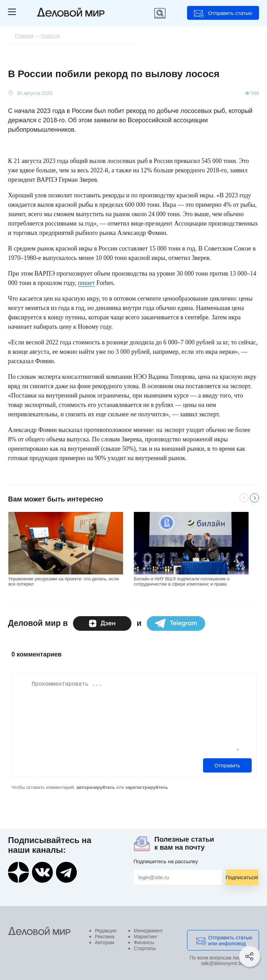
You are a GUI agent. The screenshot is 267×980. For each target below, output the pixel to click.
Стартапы (145, 948)
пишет (86, 283)
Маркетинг (146, 937)
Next (254, 498)
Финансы (144, 942)
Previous (244, 498)
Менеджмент (148, 931)
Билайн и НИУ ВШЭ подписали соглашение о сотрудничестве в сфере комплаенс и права (182, 581)
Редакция (106, 931)
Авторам (105, 942)
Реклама (105, 937)
